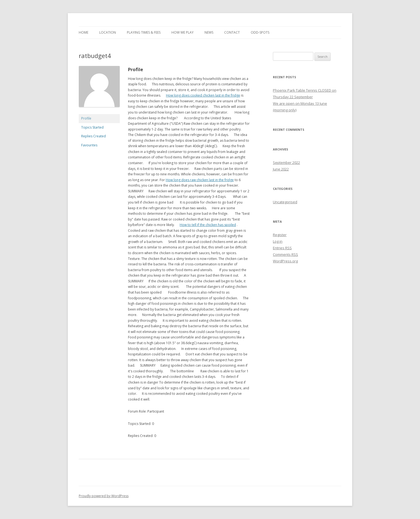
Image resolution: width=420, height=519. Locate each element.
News (209, 32)
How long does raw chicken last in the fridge (200, 180)
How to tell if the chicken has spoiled (208, 225)
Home (84, 32)
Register (280, 235)
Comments (285, 254)
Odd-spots (260, 32)
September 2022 (286, 163)
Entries (282, 248)
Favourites (89, 145)
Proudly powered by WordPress (104, 496)
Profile (86, 118)
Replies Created (94, 136)
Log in (278, 241)
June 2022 (281, 169)
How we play (183, 32)
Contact (232, 32)
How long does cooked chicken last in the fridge (203, 95)
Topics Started (92, 127)
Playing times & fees (144, 32)
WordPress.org (285, 261)
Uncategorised (285, 202)
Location (108, 32)
